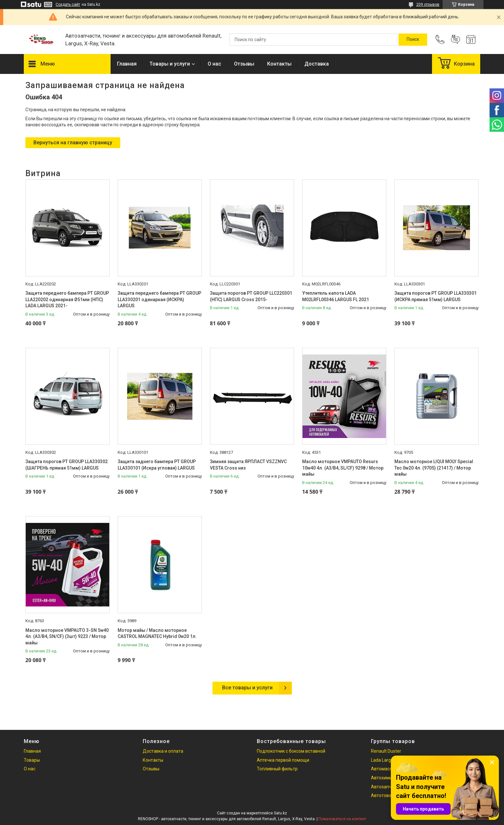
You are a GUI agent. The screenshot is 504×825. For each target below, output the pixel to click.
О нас (214, 64)
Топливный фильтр (277, 769)
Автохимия (383, 778)
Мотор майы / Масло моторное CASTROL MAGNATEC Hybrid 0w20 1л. (157, 633)
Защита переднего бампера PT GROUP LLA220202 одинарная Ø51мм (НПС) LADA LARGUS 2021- (67, 299)
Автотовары (384, 795)
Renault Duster (386, 751)
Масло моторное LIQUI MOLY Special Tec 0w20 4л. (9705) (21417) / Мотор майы (434, 468)
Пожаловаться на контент (342, 819)
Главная (127, 64)
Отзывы (244, 64)
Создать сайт (68, 4)
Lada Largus (383, 760)
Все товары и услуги (247, 688)
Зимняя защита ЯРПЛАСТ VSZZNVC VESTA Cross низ (248, 465)
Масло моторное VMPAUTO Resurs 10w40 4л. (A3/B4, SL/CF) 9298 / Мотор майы (343, 468)
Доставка (317, 64)
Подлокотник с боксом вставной (291, 751)
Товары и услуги (170, 64)
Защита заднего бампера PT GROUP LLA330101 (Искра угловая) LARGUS (157, 465)
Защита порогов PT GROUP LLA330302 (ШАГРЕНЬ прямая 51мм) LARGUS (67, 465)
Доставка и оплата (163, 751)
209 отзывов (428, 4)
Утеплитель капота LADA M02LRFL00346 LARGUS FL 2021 (336, 296)
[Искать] (413, 40)
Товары (32, 760)
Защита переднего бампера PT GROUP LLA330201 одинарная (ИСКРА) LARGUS (159, 299)
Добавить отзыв (455, 40)
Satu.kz (280, 813)
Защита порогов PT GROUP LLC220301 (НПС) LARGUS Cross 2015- (251, 296)
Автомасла (383, 769)
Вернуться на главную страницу (73, 143)
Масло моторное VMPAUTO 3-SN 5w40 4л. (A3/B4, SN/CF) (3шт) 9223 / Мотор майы (67, 637)
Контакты (279, 64)
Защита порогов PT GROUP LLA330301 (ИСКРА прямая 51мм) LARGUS (436, 296)
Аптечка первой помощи (283, 760)
